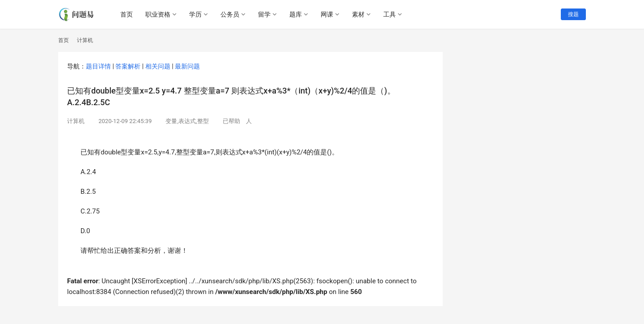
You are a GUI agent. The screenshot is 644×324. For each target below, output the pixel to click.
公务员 (230, 14)
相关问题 (158, 66)
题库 (296, 14)
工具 (390, 14)
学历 (195, 14)
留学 (264, 14)
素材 (358, 14)
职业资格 (158, 14)
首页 (127, 14)
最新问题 (187, 66)
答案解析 (128, 66)
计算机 (76, 121)
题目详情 (98, 66)
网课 (327, 14)
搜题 (573, 14)
